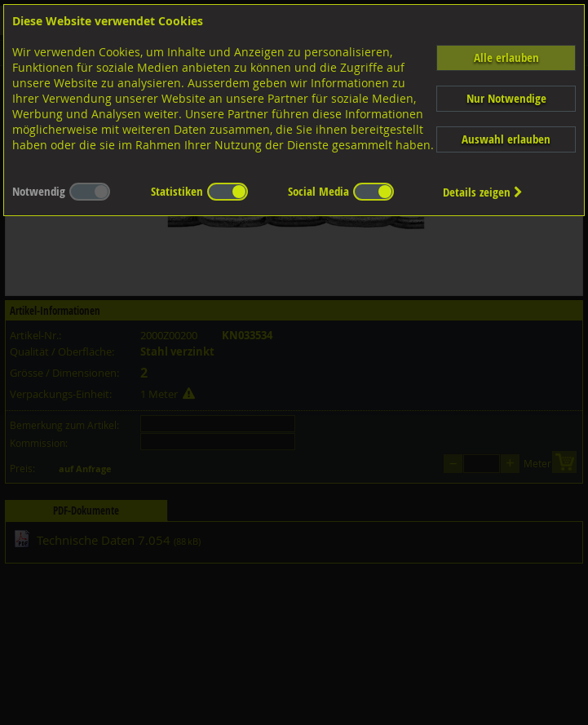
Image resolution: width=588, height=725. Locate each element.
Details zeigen (483, 192)
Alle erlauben (506, 57)
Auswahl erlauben (506, 139)
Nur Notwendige (506, 98)
